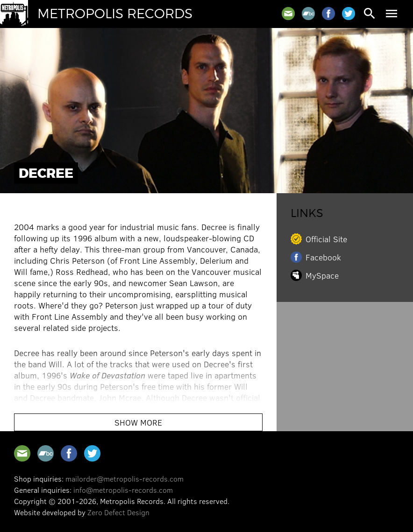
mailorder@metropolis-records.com (125, 479)
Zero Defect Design (118, 512)
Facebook (323, 257)
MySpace (322, 275)
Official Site (326, 239)
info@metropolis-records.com (123, 490)
